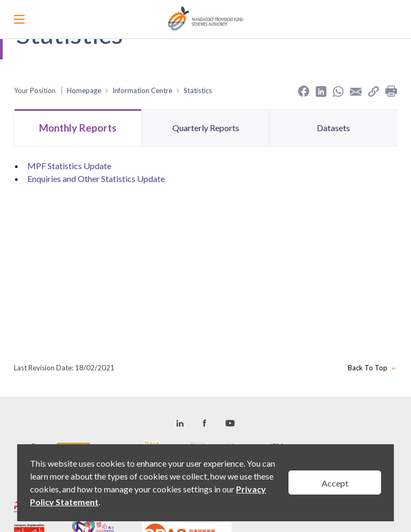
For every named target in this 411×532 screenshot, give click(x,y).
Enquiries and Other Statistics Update (96, 178)
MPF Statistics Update (69, 166)
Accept (335, 483)
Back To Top (368, 368)
